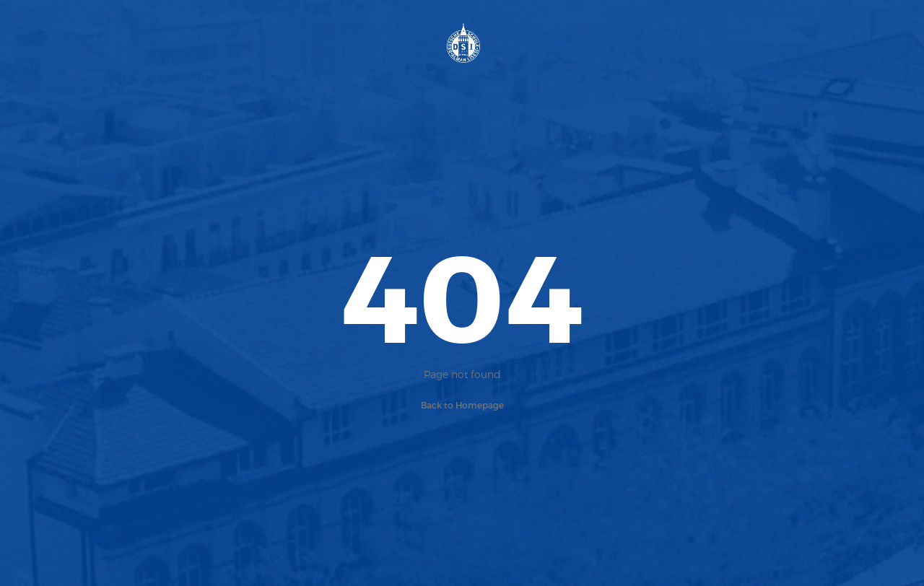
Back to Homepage (462, 405)
